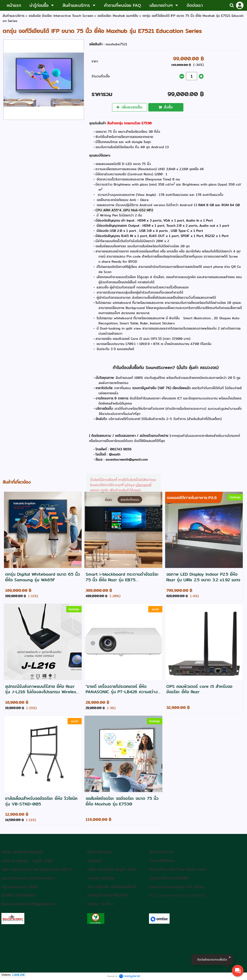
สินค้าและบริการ (13, 16)
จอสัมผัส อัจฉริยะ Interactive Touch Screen (61, 16)
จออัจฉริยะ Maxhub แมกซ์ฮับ (118, 16)
